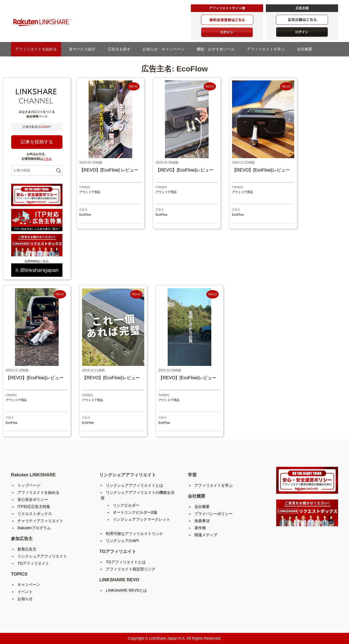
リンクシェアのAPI (122, 541)
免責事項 (202, 521)
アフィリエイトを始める (36, 49)
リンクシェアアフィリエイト (42, 556)
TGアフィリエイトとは (126, 562)
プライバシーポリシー (213, 514)
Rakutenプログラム (34, 528)
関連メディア (206, 535)
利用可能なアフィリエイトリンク (134, 534)
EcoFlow (85, 215)
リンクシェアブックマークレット (142, 519)
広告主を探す (121, 49)
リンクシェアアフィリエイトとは (134, 485)
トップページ (29, 485)
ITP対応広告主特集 (34, 507)
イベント (25, 592)
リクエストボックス (35, 514)
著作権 (200, 528)
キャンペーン (29, 585)
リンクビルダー (126, 505)
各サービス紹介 (82, 49)
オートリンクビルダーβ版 (135, 512)
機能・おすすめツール (218, 49)
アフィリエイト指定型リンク (131, 569)
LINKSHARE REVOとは (126, 590)
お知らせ (25, 599)
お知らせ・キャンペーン (166, 49)
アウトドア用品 (90, 192)
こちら (47, 159)
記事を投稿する (37, 142)
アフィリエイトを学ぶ (268, 49)
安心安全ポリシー (33, 499)
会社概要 (306, 49)
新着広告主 (27, 549)
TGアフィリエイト (33, 563)
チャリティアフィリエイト (40, 521)
